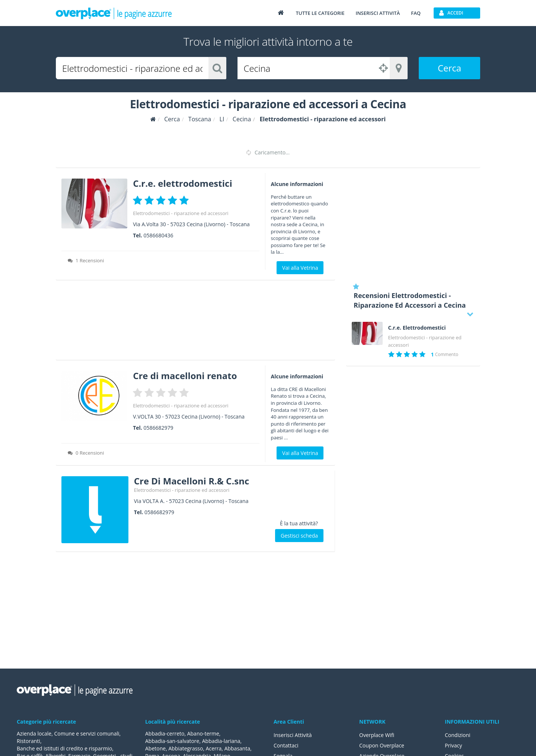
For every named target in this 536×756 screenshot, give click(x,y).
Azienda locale (34, 733)
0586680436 (158, 235)
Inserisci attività (378, 13)
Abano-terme (203, 733)
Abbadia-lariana (221, 741)
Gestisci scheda (299, 536)
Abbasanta (237, 748)
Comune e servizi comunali (87, 733)
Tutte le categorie (320, 13)
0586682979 (158, 428)
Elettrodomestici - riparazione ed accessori (181, 213)
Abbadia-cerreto (165, 733)
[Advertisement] (195, 323)
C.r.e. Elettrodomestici (417, 328)
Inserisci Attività (293, 735)
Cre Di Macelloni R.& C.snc (192, 481)
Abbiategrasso (186, 748)
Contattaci (286, 745)
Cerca (449, 68)
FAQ (416, 13)
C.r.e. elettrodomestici (183, 183)
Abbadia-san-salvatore (172, 741)
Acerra (214, 748)
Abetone (155, 748)
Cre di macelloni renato (185, 376)
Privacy (453, 745)
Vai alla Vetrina (300, 268)
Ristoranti (28, 741)
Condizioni (458, 735)
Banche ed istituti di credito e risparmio (64, 748)
